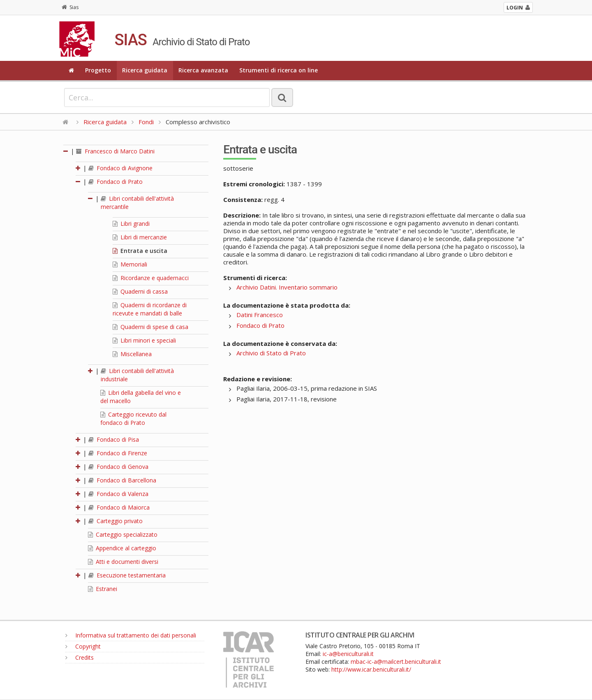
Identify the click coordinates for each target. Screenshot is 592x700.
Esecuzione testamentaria (127, 575)
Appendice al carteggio (122, 548)
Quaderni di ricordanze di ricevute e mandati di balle (150, 309)
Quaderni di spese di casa (150, 327)
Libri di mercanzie (140, 237)
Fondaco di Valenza (118, 494)
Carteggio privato (116, 521)
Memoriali (130, 264)
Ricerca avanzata (203, 70)
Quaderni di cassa (140, 291)
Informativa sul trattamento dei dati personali (131, 635)
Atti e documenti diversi (123, 562)
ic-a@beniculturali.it (348, 654)
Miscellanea (132, 354)
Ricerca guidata (145, 70)
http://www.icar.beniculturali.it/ (371, 669)
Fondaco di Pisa (114, 439)
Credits (80, 657)
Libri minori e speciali (144, 340)
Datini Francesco (260, 315)
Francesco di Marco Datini (115, 151)
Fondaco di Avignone (120, 168)
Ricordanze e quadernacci (151, 278)
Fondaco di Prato (116, 182)
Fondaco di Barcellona (122, 480)
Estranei (103, 589)
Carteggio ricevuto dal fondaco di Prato (133, 418)
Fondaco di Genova (118, 467)
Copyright (83, 646)
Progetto (98, 70)
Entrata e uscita (140, 251)
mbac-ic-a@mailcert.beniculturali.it (396, 662)
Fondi (146, 122)
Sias (70, 7)
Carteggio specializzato (123, 534)
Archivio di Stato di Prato (271, 353)
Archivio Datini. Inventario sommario (287, 287)
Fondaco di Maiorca (119, 507)
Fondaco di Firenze (118, 453)
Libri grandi (131, 224)
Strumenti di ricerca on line (279, 70)
